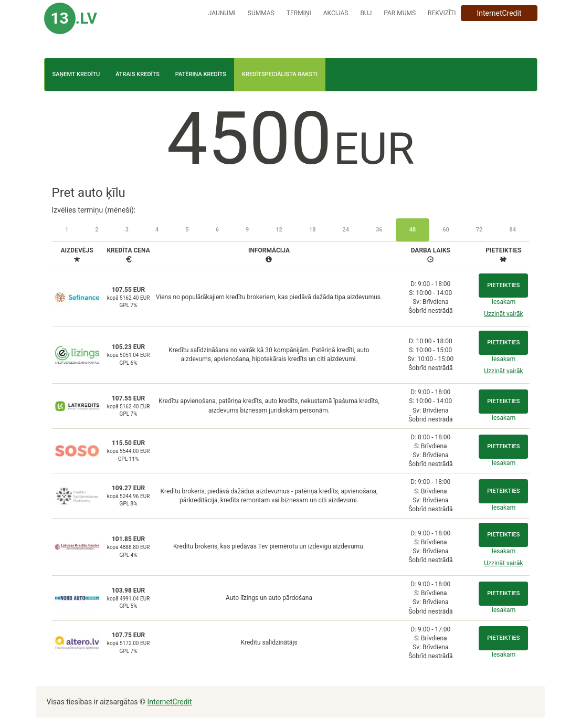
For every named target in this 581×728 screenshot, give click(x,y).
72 (479, 230)
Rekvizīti (442, 13)
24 (346, 230)
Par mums (400, 13)
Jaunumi (222, 13)
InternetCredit (499, 13)
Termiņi (299, 13)
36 (379, 230)
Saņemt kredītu (76, 74)
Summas (261, 13)
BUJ (366, 13)
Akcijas (336, 13)
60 (446, 230)
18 (313, 230)
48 (413, 230)
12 (279, 230)
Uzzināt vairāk (503, 314)
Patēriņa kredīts (201, 74)
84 (513, 230)
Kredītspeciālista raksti (280, 74)
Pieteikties (503, 285)
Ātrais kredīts (138, 74)
